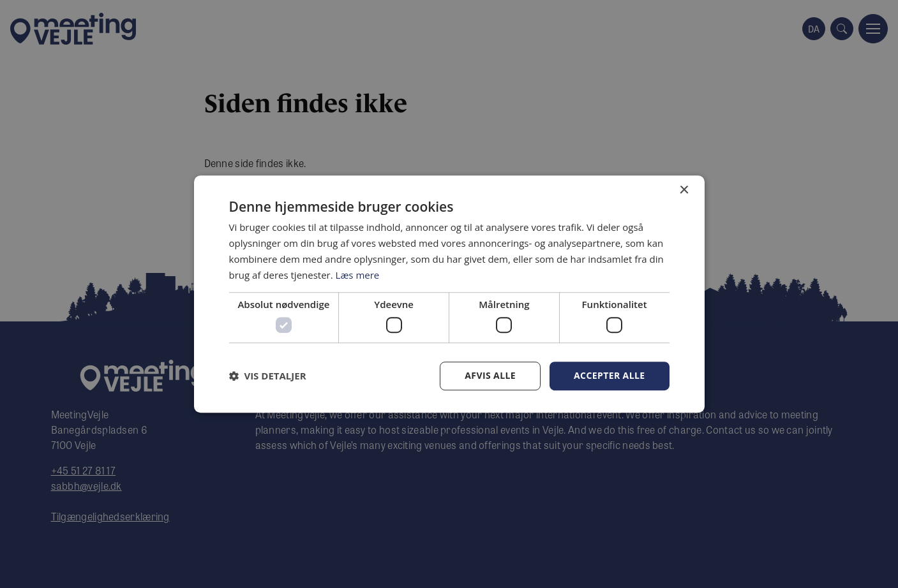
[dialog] (449, 294)
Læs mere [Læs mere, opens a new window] (358, 275)
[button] (268, 376)
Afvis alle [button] (490, 375)
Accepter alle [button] (609, 375)
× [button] (684, 190)
